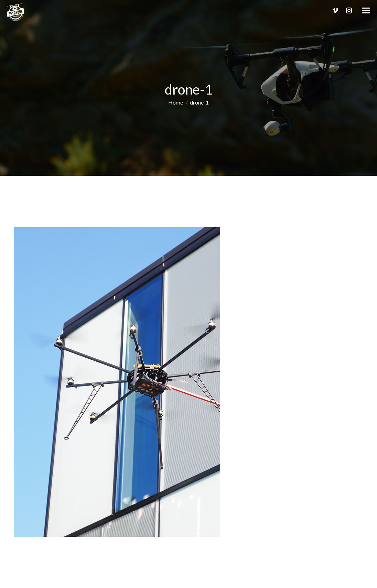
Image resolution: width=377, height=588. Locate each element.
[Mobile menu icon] (366, 10)
